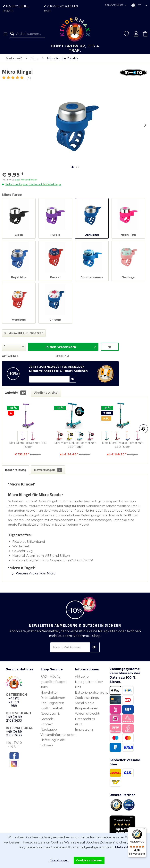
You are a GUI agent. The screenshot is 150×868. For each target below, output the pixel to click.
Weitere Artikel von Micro (34, 573)
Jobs (44, 687)
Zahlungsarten (52, 703)
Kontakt (47, 724)
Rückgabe (49, 729)
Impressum (84, 729)
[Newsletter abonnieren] (95, 647)
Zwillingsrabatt (52, 708)
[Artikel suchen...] (28, 34)
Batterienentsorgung (91, 693)
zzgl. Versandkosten (26, 180)
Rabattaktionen (53, 698)
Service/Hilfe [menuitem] (114, 5)
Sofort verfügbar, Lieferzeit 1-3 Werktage (33, 184)
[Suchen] (13, 34)
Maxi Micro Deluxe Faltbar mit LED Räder (122, 445)
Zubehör (16, 393)
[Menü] (5, 34)
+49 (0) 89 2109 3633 (14, 719)
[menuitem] (5, 34)
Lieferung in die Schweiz (53, 743)
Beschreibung (16, 470)
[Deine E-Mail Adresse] (75, 647)
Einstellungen (59, 860)
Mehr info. (123, 847)
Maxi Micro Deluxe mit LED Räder (28, 445)
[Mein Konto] (136, 34)
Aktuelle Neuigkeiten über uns (89, 682)
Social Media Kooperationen (87, 706)
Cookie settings (87, 698)
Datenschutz (85, 719)
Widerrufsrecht (87, 714)
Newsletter (49, 693)
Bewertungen (48, 470)
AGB (79, 724)
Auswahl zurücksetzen (24, 332)
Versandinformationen (57, 735)
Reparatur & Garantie (50, 716)
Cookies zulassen (89, 860)
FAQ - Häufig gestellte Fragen (53, 679)
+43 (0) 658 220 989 (14, 702)
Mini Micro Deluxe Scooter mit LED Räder (75, 445)
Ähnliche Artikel (46, 393)
